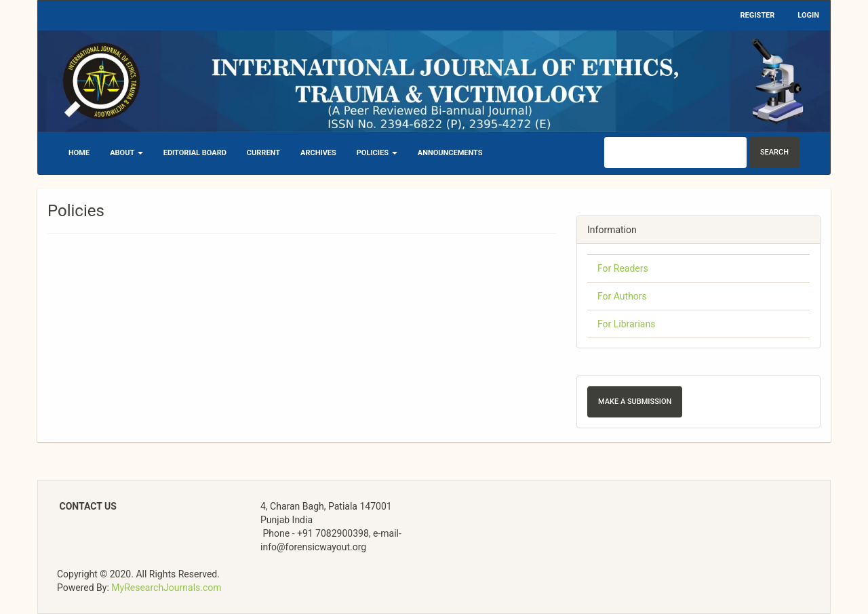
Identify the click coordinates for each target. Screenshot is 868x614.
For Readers (623, 268)
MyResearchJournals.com (166, 588)
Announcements (450, 153)
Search (774, 152)
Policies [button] (377, 153)
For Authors (622, 296)
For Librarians (626, 324)
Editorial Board (195, 153)
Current (263, 153)
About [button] (126, 153)
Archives (318, 153)
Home (79, 153)
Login (808, 15)
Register (758, 15)
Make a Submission (635, 402)
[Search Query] (675, 152)
